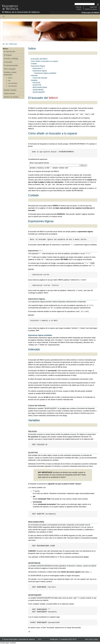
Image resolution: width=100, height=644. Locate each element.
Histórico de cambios (11, 97)
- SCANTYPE (36, 85)
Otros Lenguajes (10, 69)
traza (91, 639)
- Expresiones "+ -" (38, 68)
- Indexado (34, 76)
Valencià (79, 7)
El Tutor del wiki (9, 52)
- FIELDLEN (36, 83)
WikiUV (53, 98)
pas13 (10, 78)
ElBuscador (13, 44)
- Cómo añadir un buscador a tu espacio (44, 61)
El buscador (8, 62)
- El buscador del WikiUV (39, 59)
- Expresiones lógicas (38, 66)
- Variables (34, 80)
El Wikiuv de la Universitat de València (21, 12)
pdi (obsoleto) (12, 86)
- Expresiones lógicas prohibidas (45, 73)
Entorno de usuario (91, 9)
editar (96, 639)
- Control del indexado (39, 78)
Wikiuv (5, 49)
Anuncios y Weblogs (11, 59)
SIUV (40, 639)
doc (7, 44)
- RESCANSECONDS (39, 87)
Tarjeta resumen (10, 94)
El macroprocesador (11, 65)
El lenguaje (8, 55)
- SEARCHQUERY (38, 92)
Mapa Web (94, 7)
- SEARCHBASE (38, 90)
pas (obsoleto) (13, 83)
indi (9, 81)
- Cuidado (33, 64)
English (79, 9)
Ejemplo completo (10, 90)
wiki (86, 639)
